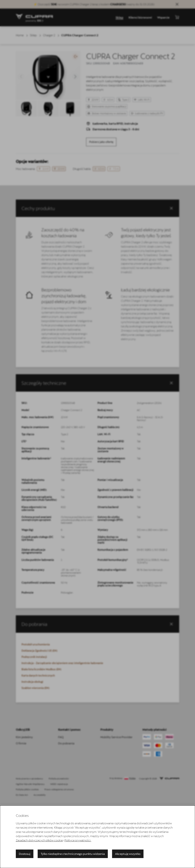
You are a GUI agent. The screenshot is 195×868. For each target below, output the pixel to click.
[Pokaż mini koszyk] (177, 17)
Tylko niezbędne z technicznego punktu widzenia (73, 854)
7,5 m (114, 169)
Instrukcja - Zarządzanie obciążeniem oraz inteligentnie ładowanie (62, 663)
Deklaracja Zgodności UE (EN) (39, 651)
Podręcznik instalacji (34, 657)
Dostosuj (25, 854)
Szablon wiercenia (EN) (35, 688)
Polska (132, 778)
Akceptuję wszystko (128, 854)
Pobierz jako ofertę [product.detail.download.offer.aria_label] (101, 142)
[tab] (97, 383)
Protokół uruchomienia (36, 644)
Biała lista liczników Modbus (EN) (41, 669)
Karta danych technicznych (38, 675)
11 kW (44, 169)
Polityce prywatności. (78, 840)
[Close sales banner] (177, 4)
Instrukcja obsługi (32, 682)
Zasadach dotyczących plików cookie (39, 840)
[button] (21, 77)
